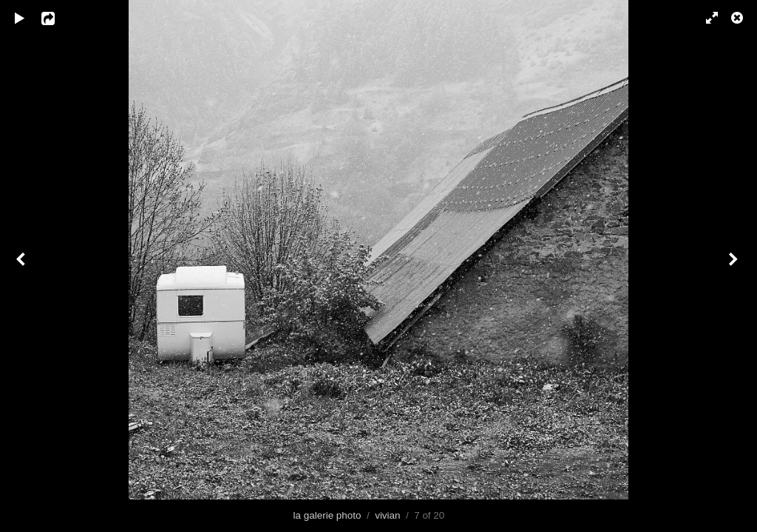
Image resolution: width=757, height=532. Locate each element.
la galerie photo (327, 515)
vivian (387, 515)
